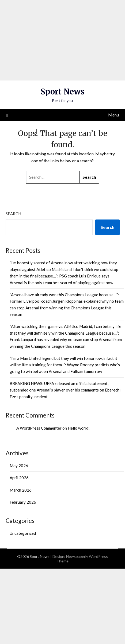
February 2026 (23, 502)
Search (13, 214)
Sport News (63, 92)
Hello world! (79, 428)
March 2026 (21, 490)
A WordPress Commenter (39, 428)
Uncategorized (23, 533)
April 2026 (19, 478)
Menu (113, 115)
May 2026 (19, 466)
